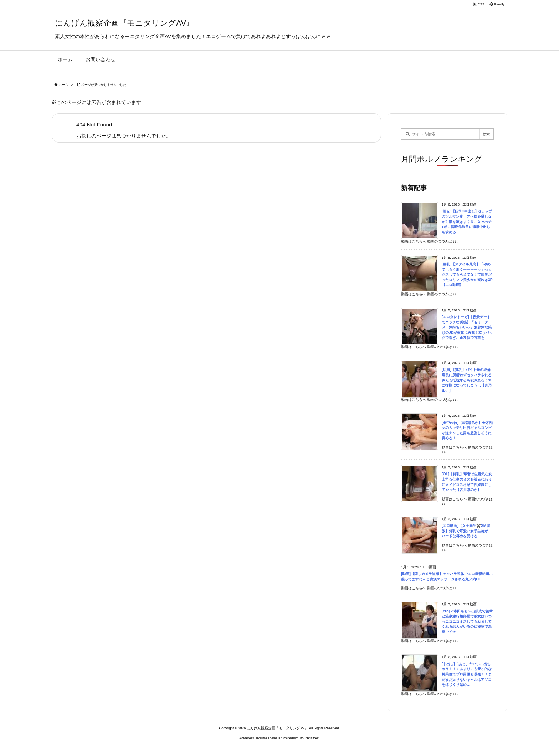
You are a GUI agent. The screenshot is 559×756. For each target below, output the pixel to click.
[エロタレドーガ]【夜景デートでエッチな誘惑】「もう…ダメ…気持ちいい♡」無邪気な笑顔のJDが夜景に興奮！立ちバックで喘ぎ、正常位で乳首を (467, 327)
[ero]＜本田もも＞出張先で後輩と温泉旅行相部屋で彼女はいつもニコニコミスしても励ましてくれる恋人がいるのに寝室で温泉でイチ (467, 622)
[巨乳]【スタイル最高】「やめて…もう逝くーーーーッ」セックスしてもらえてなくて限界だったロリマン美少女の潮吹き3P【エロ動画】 (467, 275)
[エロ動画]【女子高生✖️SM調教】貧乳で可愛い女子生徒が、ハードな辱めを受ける (467, 531)
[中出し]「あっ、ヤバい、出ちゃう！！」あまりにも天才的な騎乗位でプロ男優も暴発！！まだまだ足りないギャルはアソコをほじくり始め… (467, 674)
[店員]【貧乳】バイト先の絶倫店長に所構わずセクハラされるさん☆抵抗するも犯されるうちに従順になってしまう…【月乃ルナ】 (467, 380)
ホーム (63, 85)
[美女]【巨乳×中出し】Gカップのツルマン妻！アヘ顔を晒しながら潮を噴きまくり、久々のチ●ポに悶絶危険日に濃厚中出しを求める (467, 222)
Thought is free (309, 738)
